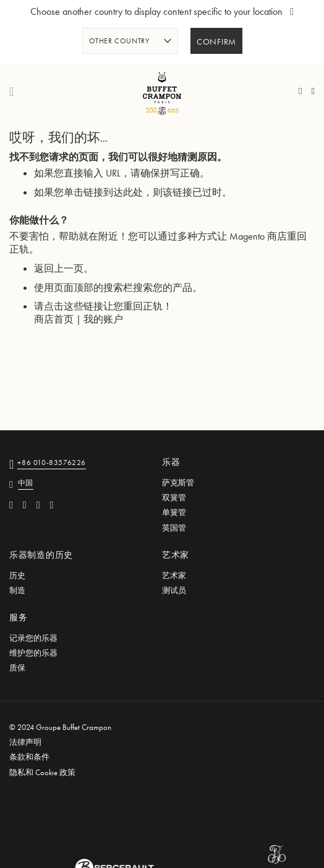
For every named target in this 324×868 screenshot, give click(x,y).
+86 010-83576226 (52, 463)
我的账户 (103, 319)
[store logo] (162, 92)
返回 (44, 268)
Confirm (216, 42)
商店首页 (54, 319)
